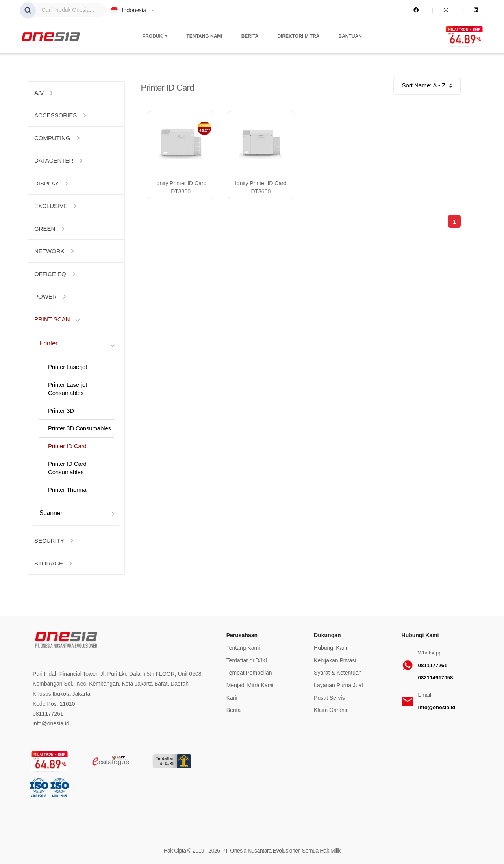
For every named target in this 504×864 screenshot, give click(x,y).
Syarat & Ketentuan (338, 673)
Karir (232, 698)
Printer (48, 343)
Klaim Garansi (331, 710)
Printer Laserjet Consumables (68, 389)
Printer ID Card (67, 446)
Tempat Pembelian (249, 673)
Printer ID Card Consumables (67, 468)
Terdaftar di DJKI (247, 660)
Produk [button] (153, 36)
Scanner (51, 513)
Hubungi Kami (331, 648)
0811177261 (433, 665)
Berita (250, 36)
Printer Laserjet (68, 367)
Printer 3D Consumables (80, 428)
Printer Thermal (68, 490)
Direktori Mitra (298, 36)
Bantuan (350, 36)
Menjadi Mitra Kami (250, 685)
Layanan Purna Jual (338, 685)
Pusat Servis (329, 698)
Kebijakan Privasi (335, 660)
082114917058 (436, 678)
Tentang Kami (205, 36)
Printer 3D (61, 411)
